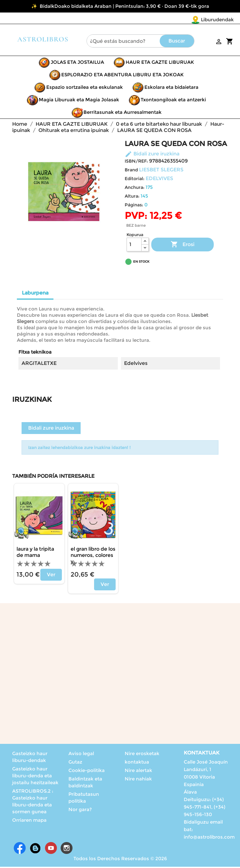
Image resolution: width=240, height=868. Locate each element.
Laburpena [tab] (35, 294)
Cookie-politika (87, 772)
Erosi (182, 246)
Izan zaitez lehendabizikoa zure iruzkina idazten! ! (79, 449)
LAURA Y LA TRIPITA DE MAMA (35, 553)
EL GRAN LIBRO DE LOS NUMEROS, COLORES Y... (93, 556)
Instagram (67, 849)
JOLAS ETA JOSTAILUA (77, 63)
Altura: (132, 197)
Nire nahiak (138, 780)
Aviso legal (81, 755)
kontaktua (137, 763)
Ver (51, 576)
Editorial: (135, 180)
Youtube (51, 849)
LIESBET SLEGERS (161, 171)
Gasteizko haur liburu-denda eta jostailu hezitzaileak (35, 777)
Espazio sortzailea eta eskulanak (85, 88)
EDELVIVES (159, 180)
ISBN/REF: (136, 162)
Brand (131, 171)
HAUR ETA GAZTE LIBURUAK (160, 63)
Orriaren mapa (29, 821)
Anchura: (135, 189)
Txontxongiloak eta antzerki (173, 101)
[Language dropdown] (221, 20)
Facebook (20, 849)
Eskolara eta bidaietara (171, 88)
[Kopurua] (134, 246)
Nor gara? (80, 811)
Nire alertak (138, 772)
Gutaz (75, 763)
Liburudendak (180, 20)
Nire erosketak (142, 755)
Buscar (177, 42)
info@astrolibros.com (209, 838)
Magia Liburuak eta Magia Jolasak (79, 101)
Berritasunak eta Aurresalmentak (122, 113)
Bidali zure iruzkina (152, 155)
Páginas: (134, 206)
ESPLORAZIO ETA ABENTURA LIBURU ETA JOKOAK (122, 76)
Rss (35, 849)
